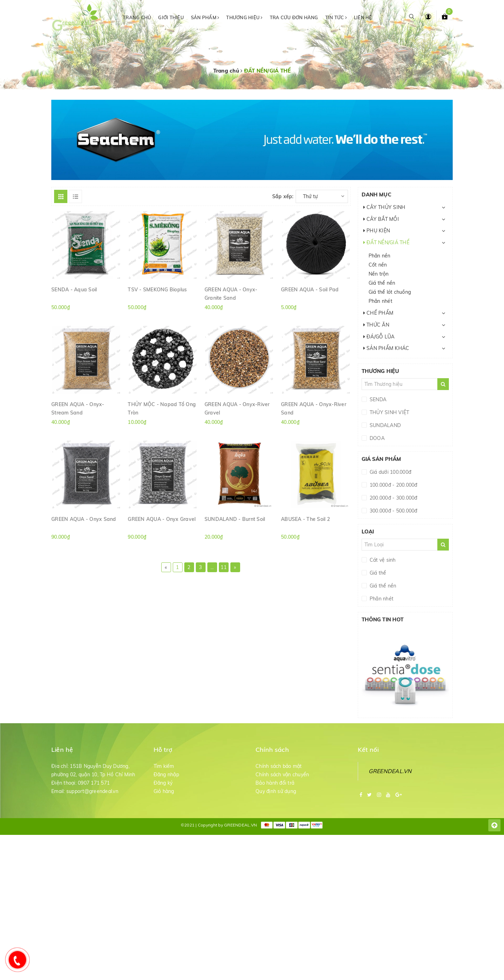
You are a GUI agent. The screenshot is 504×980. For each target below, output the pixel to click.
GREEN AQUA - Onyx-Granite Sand (231, 293)
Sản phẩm (205, 17)
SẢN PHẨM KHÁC (386, 348)
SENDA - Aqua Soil (74, 290)
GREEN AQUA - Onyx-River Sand (314, 408)
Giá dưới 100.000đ (390, 472)
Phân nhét (380, 301)
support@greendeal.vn (92, 791)
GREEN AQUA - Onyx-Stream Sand (78, 408)
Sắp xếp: (283, 196)
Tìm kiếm (164, 766)
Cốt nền (378, 265)
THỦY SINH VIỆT (389, 412)
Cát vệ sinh (382, 560)
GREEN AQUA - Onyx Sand (84, 519)
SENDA (377, 399)
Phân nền (380, 256)
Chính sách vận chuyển (282, 775)
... (212, 567)
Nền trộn (379, 274)
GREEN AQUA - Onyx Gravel (162, 519)
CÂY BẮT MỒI (381, 219)
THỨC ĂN (376, 325)
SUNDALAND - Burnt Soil (235, 519)
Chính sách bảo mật (279, 766)
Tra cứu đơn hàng (294, 17)
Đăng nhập (166, 775)
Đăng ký (163, 783)
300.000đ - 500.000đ (393, 511)
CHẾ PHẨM (379, 313)
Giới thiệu (171, 17)
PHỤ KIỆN (377, 231)
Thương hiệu (244, 17)
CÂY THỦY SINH (384, 207)
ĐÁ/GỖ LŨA (379, 337)
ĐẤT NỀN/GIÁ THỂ (386, 242)
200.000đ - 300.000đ (393, 498)
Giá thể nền (382, 283)
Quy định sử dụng (276, 791)
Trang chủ (137, 17)
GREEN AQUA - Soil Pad (310, 290)
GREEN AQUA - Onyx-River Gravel (237, 408)
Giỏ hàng (164, 791)
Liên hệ (363, 17)
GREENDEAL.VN (390, 771)
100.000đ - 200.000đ (393, 485)
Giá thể (377, 573)
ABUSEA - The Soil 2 (305, 519)
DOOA (376, 438)
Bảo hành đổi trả (275, 783)
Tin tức (336, 17)
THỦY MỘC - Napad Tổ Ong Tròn (162, 408)
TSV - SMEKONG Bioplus (157, 290)
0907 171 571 (94, 783)
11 (224, 567)
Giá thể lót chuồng (390, 292)
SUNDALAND (385, 425)
